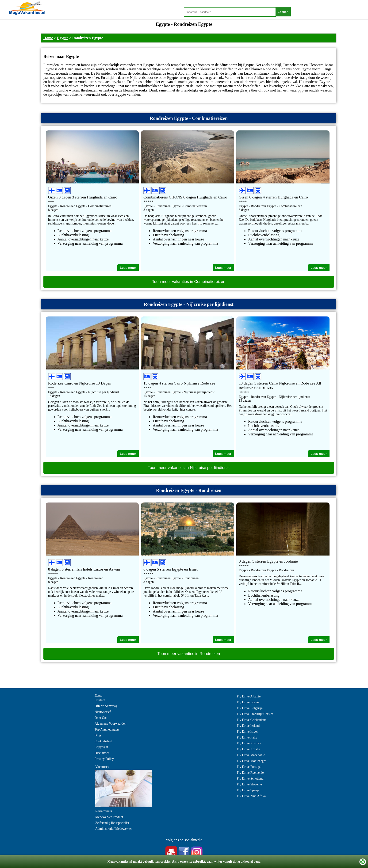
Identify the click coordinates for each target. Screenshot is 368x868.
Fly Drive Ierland (248, 726)
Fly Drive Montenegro (252, 761)
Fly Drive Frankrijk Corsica (255, 714)
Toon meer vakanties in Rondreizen (189, 654)
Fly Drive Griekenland (252, 720)
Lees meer (128, 268)
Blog (98, 735)
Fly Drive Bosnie (248, 702)
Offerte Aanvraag (106, 706)
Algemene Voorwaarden (110, 724)
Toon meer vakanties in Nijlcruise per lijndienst (189, 468)
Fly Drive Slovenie (249, 784)
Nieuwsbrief (103, 712)
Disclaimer (102, 753)
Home (48, 38)
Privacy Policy (104, 759)
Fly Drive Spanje (248, 790)
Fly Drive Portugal (249, 767)
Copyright (101, 747)
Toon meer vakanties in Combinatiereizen (189, 282)
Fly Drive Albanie (249, 696)
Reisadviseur (104, 811)
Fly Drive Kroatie (249, 749)
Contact (100, 700)
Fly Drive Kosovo (249, 743)
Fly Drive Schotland (250, 779)
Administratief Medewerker (114, 829)
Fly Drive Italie (247, 737)
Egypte (63, 38)
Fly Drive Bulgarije (250, 708)
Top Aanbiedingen (107, 729)
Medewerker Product (109, 817)
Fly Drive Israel (247, 732)
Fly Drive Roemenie (250, 773)
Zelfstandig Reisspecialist (112, 823)
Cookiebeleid (103, 741)
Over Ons (101, 718)
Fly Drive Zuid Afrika (251, 796)
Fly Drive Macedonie (251, 755)
